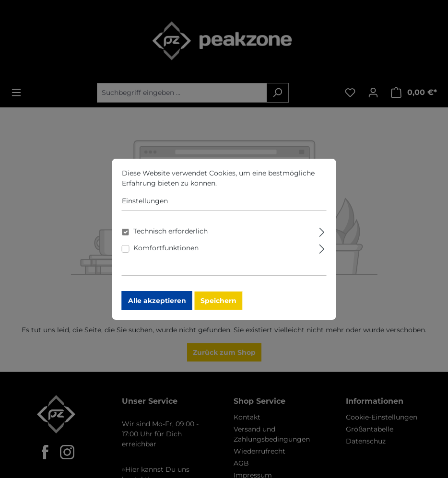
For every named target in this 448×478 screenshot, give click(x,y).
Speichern (221, 307)
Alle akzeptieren (160, 307)
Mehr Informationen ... (259, 189)
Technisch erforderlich (173, 237)
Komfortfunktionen (169, 254)
